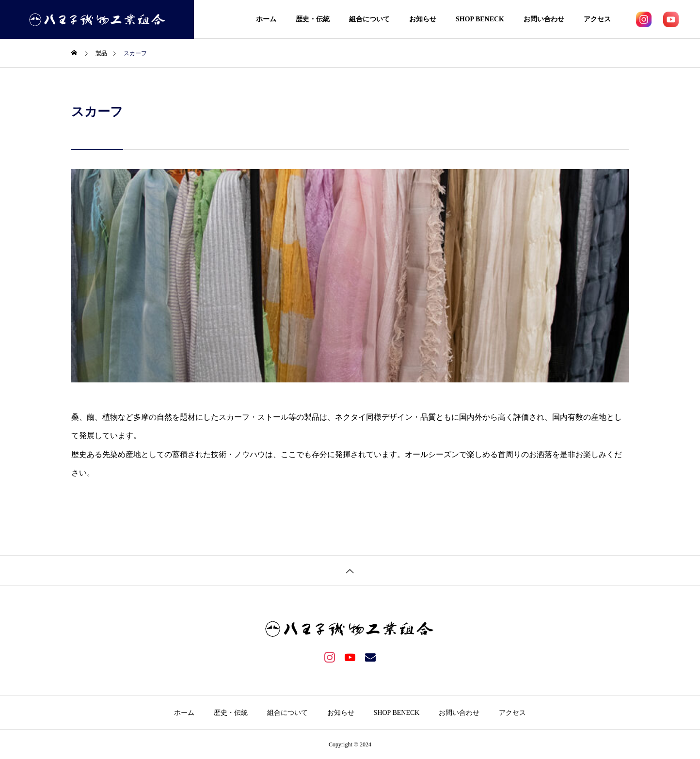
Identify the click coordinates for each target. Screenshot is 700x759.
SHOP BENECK (480, 19)
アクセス (597, 19)
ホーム (266, 19)
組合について (369, 19)
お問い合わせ (544, 19)
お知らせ (423, 19)
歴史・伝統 (313, 19)
